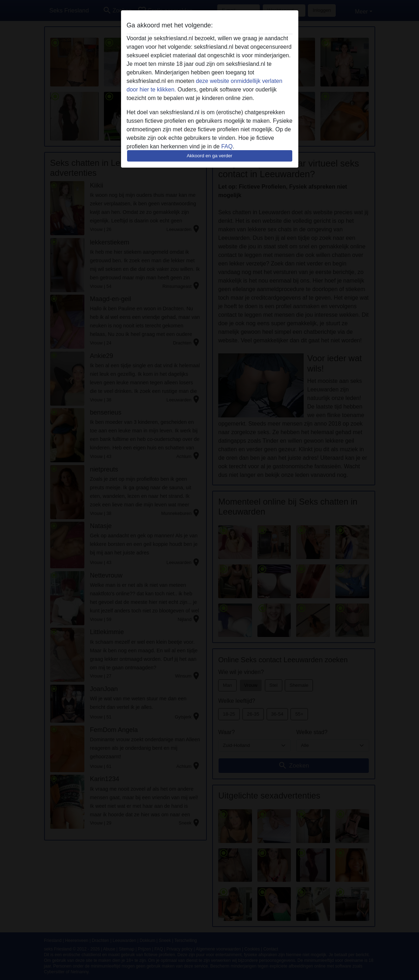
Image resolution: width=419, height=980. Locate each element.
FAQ (227, 146)
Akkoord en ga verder (209, 156)
